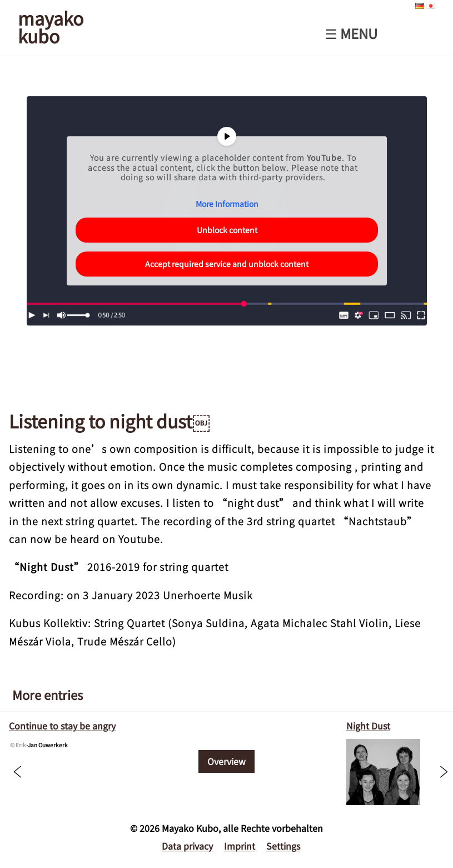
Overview (226, 761)
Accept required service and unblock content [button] (227, 264)
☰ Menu (351, 33)
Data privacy (187, 846)
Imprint (240, 846)
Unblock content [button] (226, 230)
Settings (283, 846)
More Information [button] (226, 204)
